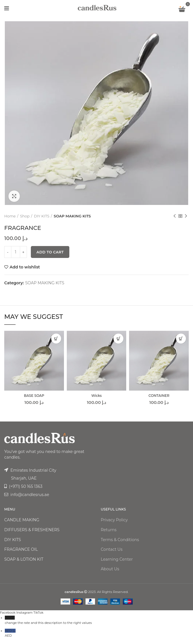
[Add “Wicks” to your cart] (118, 339)
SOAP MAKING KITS (72, 216)
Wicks (97, 396)
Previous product (175, 216)
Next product (186, 216)
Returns (109, 530)
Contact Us (112, 549)
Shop (25, 216)
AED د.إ (99, 634)
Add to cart (50, 252)
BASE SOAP (34, 396)
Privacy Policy (114, 520)
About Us (110, 569)
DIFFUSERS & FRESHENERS (32, 530)
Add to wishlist (25, 267)
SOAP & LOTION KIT (24, 559)
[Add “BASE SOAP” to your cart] (56, 339)
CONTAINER (159, 396)
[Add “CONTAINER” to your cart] (181, 339)
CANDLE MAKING (22, 520)
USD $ (99, 621)
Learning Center (117, 559)
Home (10, 216)
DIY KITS (42, 216)
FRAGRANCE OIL (21, 549)
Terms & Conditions (120, 540)
